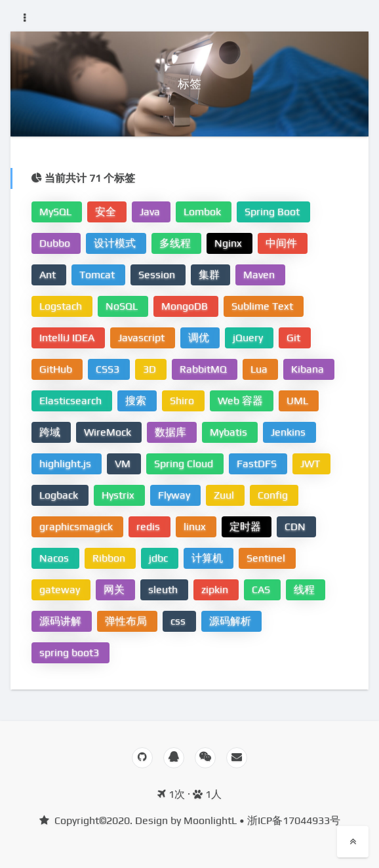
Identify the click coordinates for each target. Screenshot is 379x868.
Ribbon (110, 558)
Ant (49, 275)
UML (299, 401)
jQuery (249, 338)
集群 (210, 275)
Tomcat (98, 275)
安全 (107, 212)
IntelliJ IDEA (68, 338)
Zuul (225, 495)
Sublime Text (264, 306)
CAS (262, 589)
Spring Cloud (185, 464)
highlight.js (67, 464)
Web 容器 (242, 401)
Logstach (62, 306)
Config (274, 495)
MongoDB (186, 306)
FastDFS (258, 464)
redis (150, 527)
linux (196, 527)
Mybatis (230, 432)
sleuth (164, 589)
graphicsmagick (77, 527)
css (179, 621)
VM (124, 464)
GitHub (57, 369)
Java (151, 212)
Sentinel (267, 558)
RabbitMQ (205, 369)
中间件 (283, 243)
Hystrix (119, 495)
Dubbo (56, 243)
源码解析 (231, 621)
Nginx (229, 243)
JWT (311, 464)
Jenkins (289, 432)
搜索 (137, 401)
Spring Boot (273, 212)
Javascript (143, 338)
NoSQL (123, 306)
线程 (306, 589)
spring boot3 (70, 652)
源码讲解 (62, 621)
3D (151, 369)
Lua (260, 369)
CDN (296, 527)
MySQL (57, 212)
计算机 (209, 558)
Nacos (55, 558)
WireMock (109, 432)
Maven (260, 275)
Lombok (204, 212)
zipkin (216, 589)
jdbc (160, 558)
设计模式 (116, 243)
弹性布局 (127, 621)
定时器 (247, 527)
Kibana (309, 369)
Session (158, 275)
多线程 (176, 243)
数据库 (172, 432)
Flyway (175, 495)
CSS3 (109, 369)
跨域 (51, 432)
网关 (115, 589)
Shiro (183, 401)
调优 (200, 338)
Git (295, 338)
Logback (60, 495)
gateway (61, 589)
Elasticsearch (72, 401)
